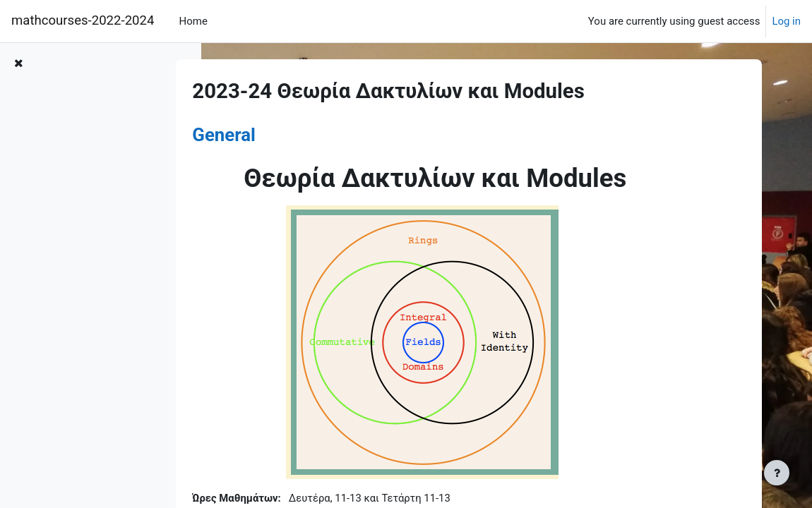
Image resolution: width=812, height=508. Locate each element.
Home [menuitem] (193, 21)
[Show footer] (777, 473)
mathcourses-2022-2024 (83, 20)
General (261, 135)
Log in (786, 21)
